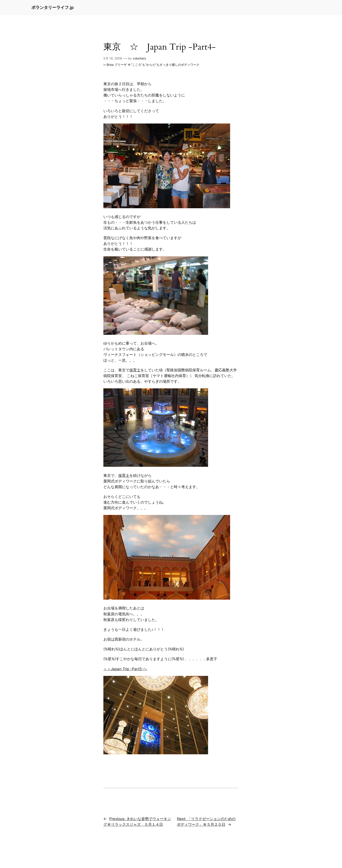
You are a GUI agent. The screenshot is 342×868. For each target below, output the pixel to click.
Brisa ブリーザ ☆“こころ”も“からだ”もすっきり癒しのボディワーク (153, 65)
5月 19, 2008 (113, 58)
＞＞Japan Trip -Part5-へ (125, 669)
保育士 (135, 370)
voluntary (139, 58)
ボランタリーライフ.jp (53, 7)
